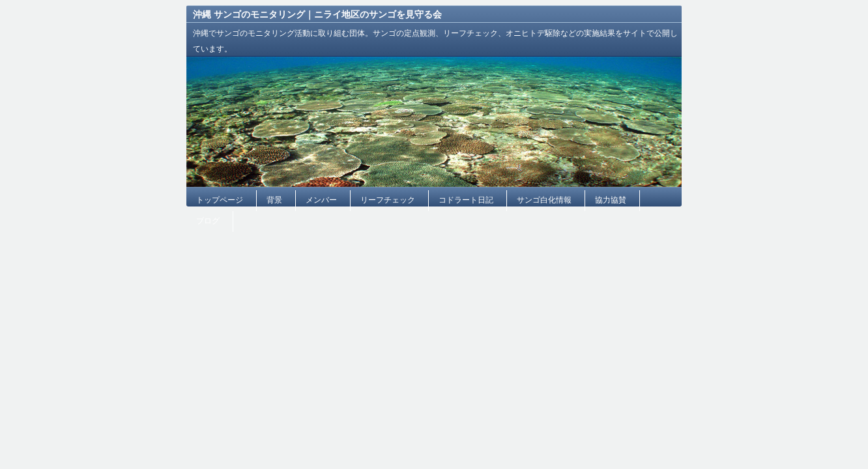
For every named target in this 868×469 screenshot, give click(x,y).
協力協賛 (611, 200)
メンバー (321, 200)
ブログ (208, 221)
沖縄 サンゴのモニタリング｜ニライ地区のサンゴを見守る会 (317, 14)
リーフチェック (388, 200)
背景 (274, 200)
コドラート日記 (466, 200)
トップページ (220, 200)
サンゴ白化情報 (544, 200)
